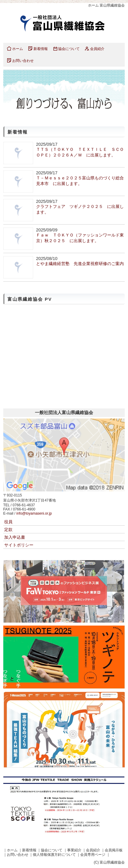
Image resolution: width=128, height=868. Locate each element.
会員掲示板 (114, 850)
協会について (69, 49)
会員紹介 (97, 49)
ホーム (18, 49)
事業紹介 (74, 850)
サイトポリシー (19, 545)
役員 (8, 522)
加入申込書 (15, 537)
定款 (8, 529)
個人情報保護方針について (54, 854)
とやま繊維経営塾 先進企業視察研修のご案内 (80, 264)
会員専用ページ (93, 854)
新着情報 (41, 49)
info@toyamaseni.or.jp (34, 513)
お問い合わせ (23, 61)
